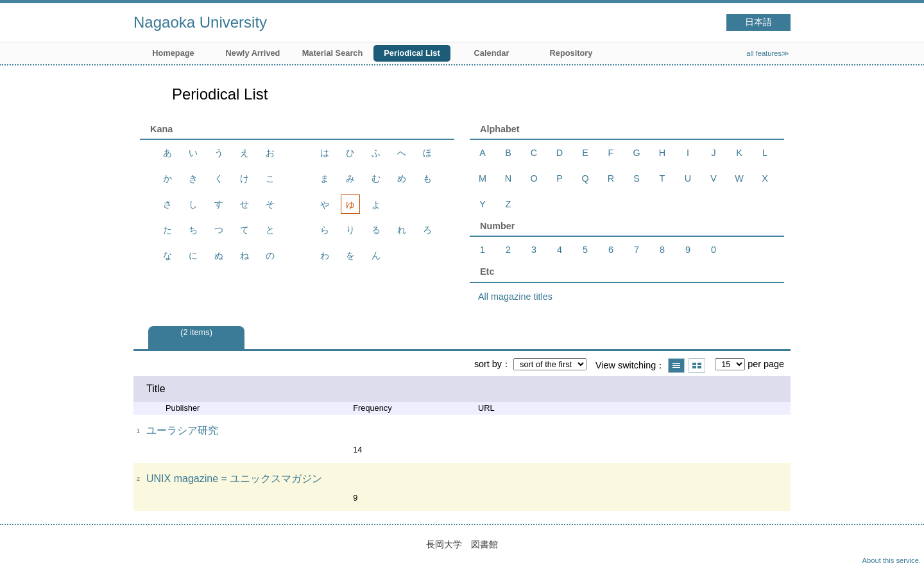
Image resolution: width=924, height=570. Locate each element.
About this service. (892, 560)
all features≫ (768, 53)
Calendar (492, 53)
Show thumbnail (697, 366)
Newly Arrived (253, 53)
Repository (571, 53)
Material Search (333, 53)
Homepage (173, 53)
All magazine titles (515, 297)
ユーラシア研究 (182, 430)
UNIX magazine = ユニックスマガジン (234, 479)
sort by (488, 364)
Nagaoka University (200, 22)
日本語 (758, 22)
